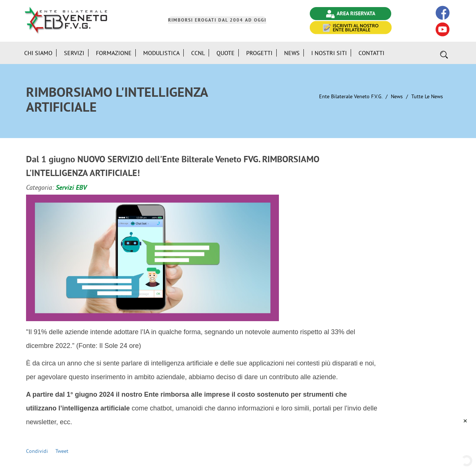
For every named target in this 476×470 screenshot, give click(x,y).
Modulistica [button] (161, 53)
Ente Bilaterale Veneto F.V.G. (351, 96)
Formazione (114, 53)
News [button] (292, 53)
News (397, 96)
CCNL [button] (198, 53)
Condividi (37, 451)
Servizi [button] (74, 53)
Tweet (62, 451)
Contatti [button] (372, 53)
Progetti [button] (259, 53)
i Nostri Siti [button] (329, 53)
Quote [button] (226, 53)
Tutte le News (427, 96)
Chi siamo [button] (38, 53)
